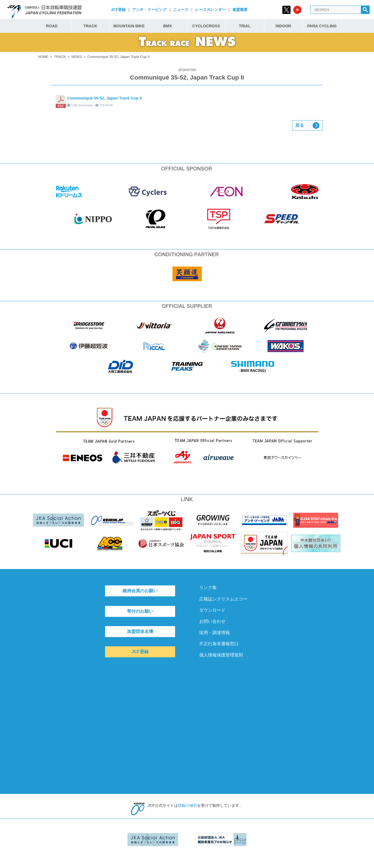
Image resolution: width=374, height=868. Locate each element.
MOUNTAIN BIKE (129, 26)
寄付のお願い (140, 611)
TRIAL (245, 26)
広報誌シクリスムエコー (223, 599)
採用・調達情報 (214, 633)
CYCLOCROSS (206, 26)
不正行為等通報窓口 (219, 644)
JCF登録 (118, 10)
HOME (43, 57)
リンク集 (208, 587)
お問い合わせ (212, 621)
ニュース (181, 10)
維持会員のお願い (140, 591)
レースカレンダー (210, 10)
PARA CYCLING (322, 26)
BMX (168, 26)
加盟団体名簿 (140, 631)
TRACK (90, 26)
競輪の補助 (187, 805)
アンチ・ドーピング (149, 10)
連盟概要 (240, 10)
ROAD (52, 26)
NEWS (77, 57)
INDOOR (283, 26)
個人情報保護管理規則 (221, 655)
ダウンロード (212, 610)
